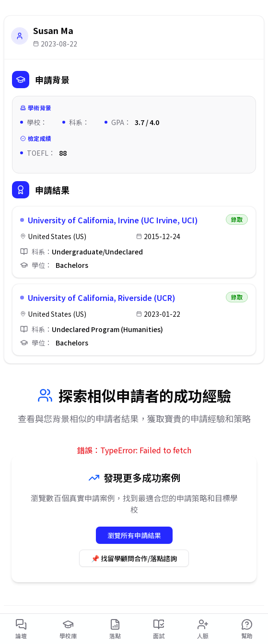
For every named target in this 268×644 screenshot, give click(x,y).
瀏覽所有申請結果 (134, 535)
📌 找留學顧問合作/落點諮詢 (134, 558)
